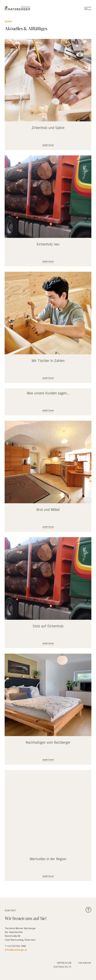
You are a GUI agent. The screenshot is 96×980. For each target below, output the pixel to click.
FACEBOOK (85, 963)
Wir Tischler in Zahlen (48, 361)
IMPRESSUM (64, 963)
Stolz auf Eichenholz (48, 626)
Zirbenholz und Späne (48, 128)
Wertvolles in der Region (48, 859)
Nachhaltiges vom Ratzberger (48, 742)
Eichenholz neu (48, 244)
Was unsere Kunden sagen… (48, 393)
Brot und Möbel (48, 509)
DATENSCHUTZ (63, 967)
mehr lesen (48, 145)
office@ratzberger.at (16, 950)
